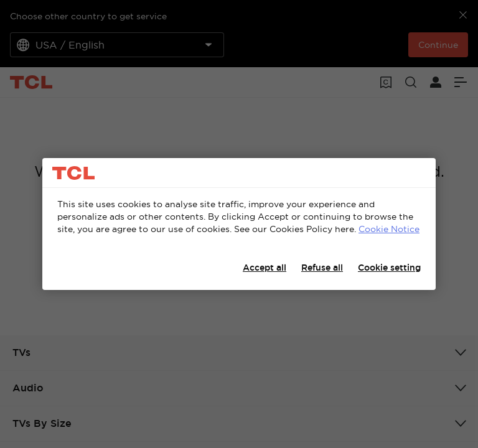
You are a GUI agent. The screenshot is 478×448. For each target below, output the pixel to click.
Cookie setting (389, 268)
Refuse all (322, 268)
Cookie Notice (389, 229)
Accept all (265, 268)
